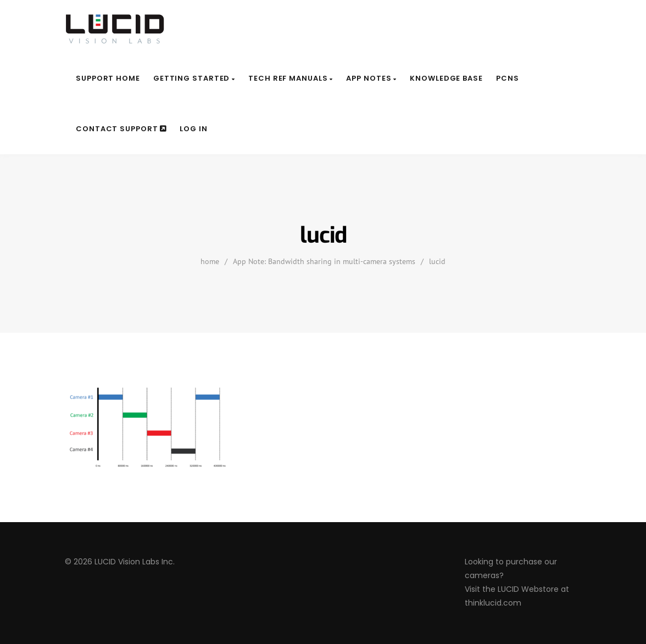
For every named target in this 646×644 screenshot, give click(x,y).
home (210, 261)
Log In (193, 129)
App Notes (371, 78)
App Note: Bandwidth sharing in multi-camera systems (324, 261)
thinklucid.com (493, 603)
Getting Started (194, 78)
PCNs (508, 78)
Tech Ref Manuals (291, 78)
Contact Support (121, 129)
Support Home (108, 78)
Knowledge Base (446, 78)
